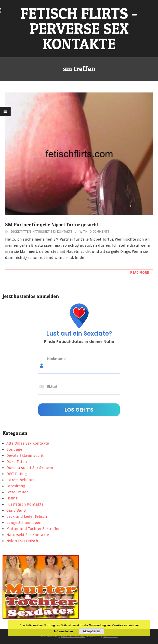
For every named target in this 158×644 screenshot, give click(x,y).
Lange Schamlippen (24, 523)
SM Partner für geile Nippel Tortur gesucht (52, 225)
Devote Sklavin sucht (25, 455)
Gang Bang (16, 510)
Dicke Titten (21, 232)
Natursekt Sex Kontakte (52, 232)
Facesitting (16, 486)
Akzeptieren (91, 631)
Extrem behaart (20, 480)
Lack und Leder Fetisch (27, 516)
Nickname (56, 359)
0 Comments (100, 232)
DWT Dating (17, 474)
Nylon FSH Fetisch (22, 541)
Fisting (12, 498)
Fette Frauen (18, 492)
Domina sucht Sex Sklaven (30, 468)
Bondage (14, 449)
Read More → (142, 272)
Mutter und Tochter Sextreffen (34, 529)
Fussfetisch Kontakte (25, 504)
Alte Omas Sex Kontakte (28, 443)
